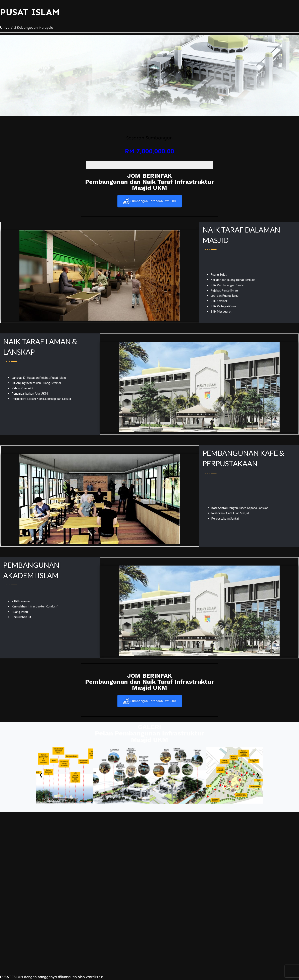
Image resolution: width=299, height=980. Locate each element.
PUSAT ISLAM (30, 12)
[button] (41, 775)
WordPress (94, 977)
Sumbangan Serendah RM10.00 (150, 201)
